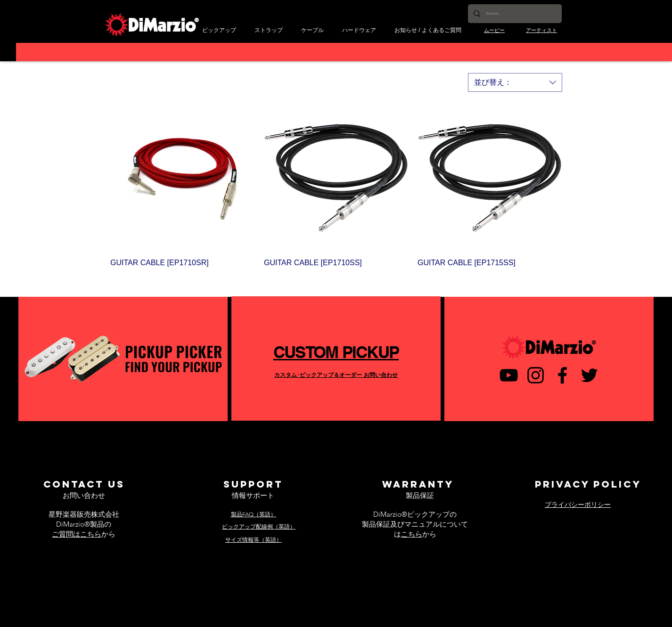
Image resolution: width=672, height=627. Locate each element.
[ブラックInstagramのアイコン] (536, 375)
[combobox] (515, 82)
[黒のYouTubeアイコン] (509, 375)
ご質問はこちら (77, 534)
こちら (412, 534)
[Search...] (514, 14)
